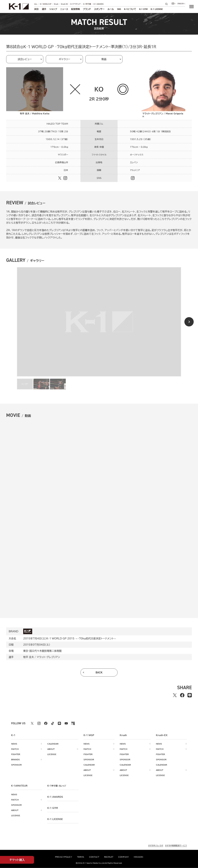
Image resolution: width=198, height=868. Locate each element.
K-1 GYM (143, 9)
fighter (16, 754)
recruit (109, 857)
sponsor (16, 765)
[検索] (167, 4)
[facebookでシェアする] (182, 695)
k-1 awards (55, 797)
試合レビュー (25, 59)
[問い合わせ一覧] (174, 4)
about (51, 749)
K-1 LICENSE (157, 9)
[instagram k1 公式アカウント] (39, 723)
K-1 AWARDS (99, 4)
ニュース (64, 9)
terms (81, 857)
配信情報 (75, 9)
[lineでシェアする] (190, 695)
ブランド (87, 9)
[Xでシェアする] (175, 695)
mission (138, 857)
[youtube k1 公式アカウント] (66, 723)
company (124, 857)
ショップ (53, 9)
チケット (17, 860)
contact (94, 857)
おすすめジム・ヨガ (156, 845)
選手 (44, 9)
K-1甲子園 (87, 4)
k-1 (57, 786)
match (15, 749)
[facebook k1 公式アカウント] (46, 723)
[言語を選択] (181, 4)
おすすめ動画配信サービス (176, 845)
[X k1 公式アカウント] (32, 723)
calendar (53, 744)
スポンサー (99, 9)
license (52, 754)
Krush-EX (64, 4)
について (130, 9)
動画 (104, 59)
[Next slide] (189, 322)
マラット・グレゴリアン (48, 657)
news (14, 744)
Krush (56, 4)
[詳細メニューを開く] (192, 6)
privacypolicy (64, 857)
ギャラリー (64, 59)
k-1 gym (53, 808)
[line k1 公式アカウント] (59, 723)
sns (119, 9)
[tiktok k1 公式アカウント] (53, 723)
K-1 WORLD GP (46, 4)
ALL (36, 4)
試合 (37, 9)
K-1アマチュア (75, 4)
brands (15, 759)
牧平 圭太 (29, 657)
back (99, 672)
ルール (111, 9)
